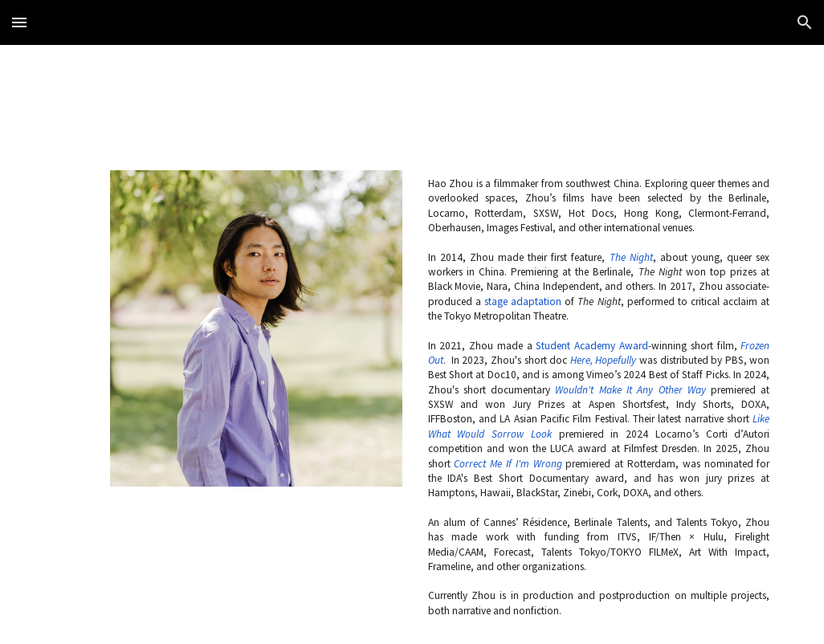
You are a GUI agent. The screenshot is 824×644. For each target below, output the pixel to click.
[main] (599, 397)
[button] (19, 22)
